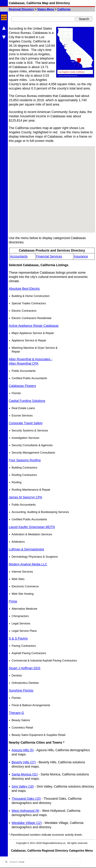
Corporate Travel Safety (26, 423)
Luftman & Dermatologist (26, 549)
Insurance (81, 256)
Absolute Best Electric (24, 289)
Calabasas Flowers (22, 386)
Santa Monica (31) (25, 774)
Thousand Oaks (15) (26, 799)
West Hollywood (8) (25, 811)
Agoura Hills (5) (23, 750)
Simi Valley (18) (23, 786)
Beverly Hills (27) (24, 762)
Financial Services (49, 256)
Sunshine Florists (21, 690)
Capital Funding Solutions (27, 401)
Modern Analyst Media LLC (28, 564)
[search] (41, 862)
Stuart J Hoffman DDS (25, 668)
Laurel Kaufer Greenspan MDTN (32, 527)
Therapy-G (16, 713)
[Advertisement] (77, 322)
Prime (13, 601)
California (64, 9)
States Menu (46, 9)
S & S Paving (18, 638)
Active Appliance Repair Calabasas (34, 326)
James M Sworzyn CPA (25, 497)
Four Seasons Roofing (25, 460)
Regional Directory (21, 9)
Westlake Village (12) (27, 823)
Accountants (19, 256)
